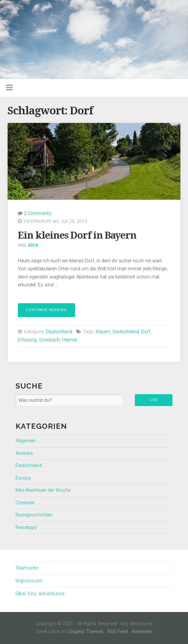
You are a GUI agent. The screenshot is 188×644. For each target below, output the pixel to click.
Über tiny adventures (40, 594)
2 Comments (38, 213)
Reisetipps (26, 527)
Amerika (24, 453)
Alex (33, 245)
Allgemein (26, 441)
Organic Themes (86, 632)
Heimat (70, 340)
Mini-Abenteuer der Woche (43, 490)
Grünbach (49, 340)
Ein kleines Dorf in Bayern (77, 235)
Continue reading (42, 312)
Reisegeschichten (34, 515)
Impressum (29, 581)
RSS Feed (117, 632)
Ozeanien (25, 503)
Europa (23, 478)
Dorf (146, 332)
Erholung (27, 340)
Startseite (27, 568)
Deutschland (59, 332)
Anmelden (142, 632)
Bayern (103, 332)
